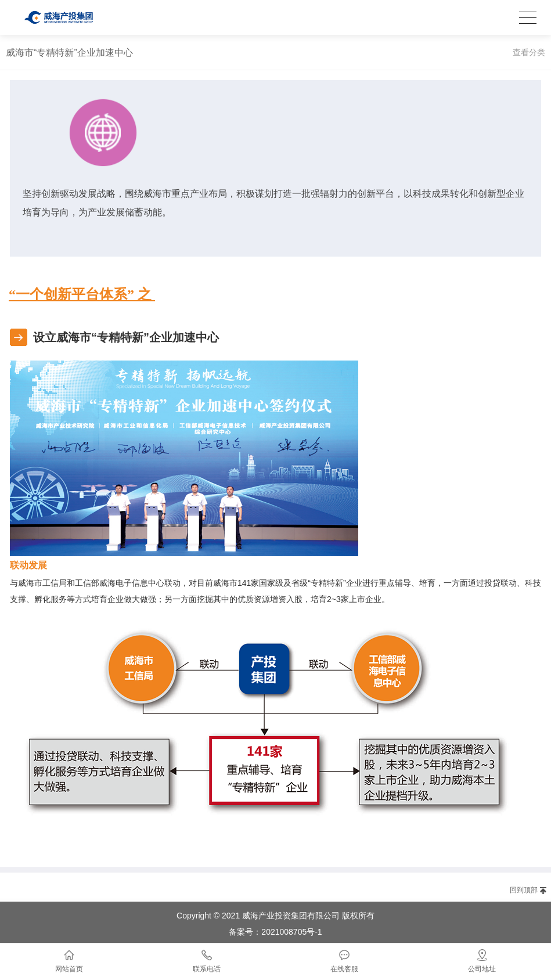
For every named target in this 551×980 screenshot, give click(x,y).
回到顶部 (524, 890)
